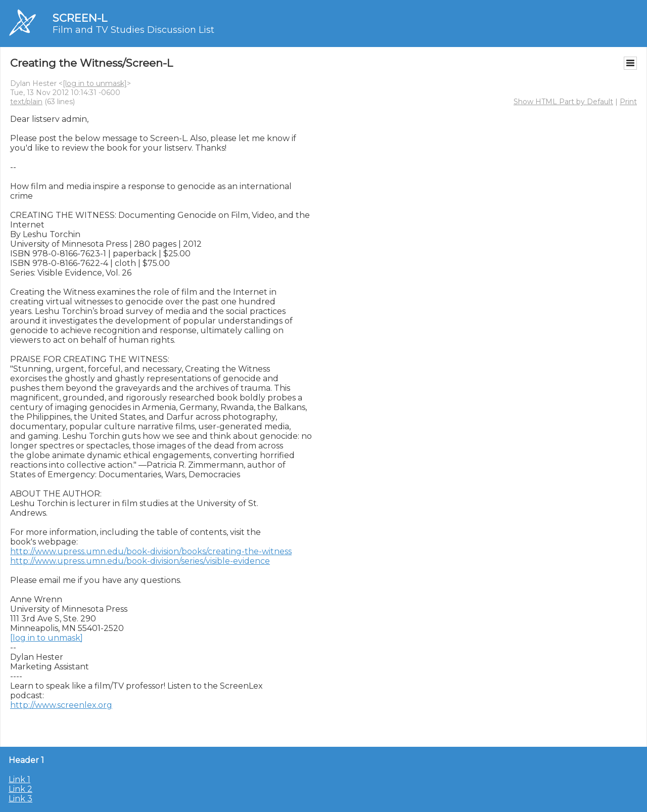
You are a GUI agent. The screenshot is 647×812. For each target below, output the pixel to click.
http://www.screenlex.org (61, 705)
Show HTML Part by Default (563, 102)
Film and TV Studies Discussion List (133, 30)
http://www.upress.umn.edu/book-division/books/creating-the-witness (151, 551)
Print (628, 102)
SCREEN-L (80, 18)
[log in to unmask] (95, 83)
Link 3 (20, 799)
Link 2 (20, 789)
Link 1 (19, 779)
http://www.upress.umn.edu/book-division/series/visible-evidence (140, 561)
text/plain (26, 102)
